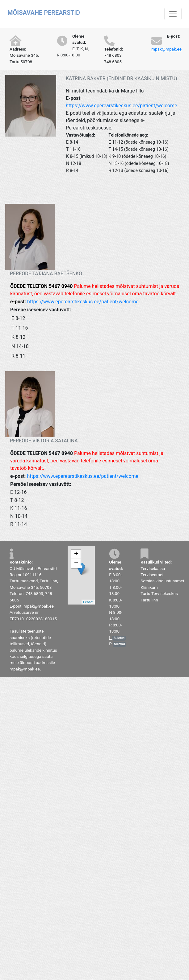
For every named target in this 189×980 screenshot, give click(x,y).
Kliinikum (149, 587)
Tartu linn (149, 600)
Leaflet (88, 602)
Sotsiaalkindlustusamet (162, 581)
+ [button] (76, 554)
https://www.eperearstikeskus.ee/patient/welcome (121, 106)
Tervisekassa (153, 568)
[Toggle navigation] (173, 14)
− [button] (76, 564)
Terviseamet (152, 575)
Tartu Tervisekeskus (159, 593)
